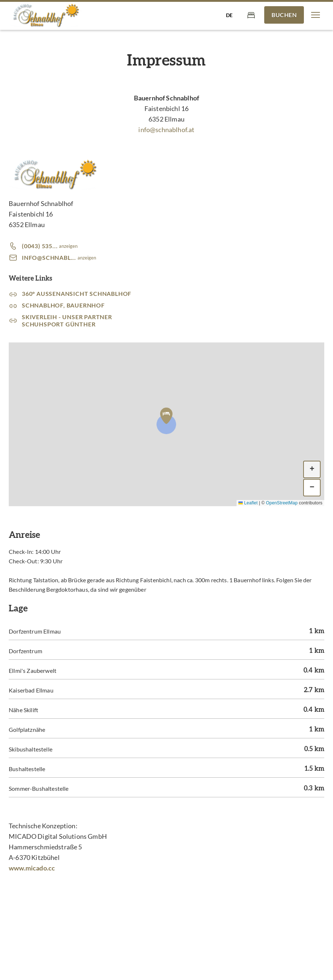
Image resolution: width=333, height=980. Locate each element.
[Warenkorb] (251, 15)
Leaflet (248, 503)
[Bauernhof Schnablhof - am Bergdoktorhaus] (45, 15)
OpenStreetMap (282, 503)
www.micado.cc (32, 868)
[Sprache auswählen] (229, 15)
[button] (316, 15)
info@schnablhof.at (166, 130)
